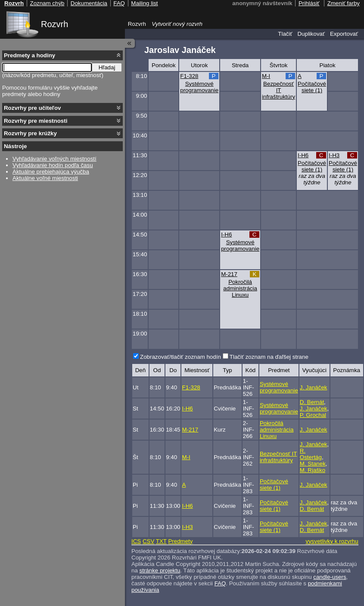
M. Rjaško (313, 470)
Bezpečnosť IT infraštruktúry (278, 90)
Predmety (180, 541)
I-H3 (334, 155)
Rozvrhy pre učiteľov (33, 108)
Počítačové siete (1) (312, 87)
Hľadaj (107, 67)
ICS (136, 541)
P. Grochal (313, 415)
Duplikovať (311, 34)
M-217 (229, 274)
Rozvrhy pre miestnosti (36, 121)
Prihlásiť (309, 3)
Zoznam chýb (47, 3)
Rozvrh (54, 24)
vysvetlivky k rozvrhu (332, 541)
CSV (148, 541)
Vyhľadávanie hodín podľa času (53, 165)
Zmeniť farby (344, 3)
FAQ (220, 583)
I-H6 (303, 155)
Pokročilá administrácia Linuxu (240, 288)
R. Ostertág (311, 454)
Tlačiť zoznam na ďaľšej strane (269, 357)
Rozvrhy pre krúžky (30, 133)
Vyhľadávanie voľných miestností (54, 159)
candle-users (330, 577)
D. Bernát (312, 402)
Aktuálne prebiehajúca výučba (51, 172)
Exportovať (344, 34)
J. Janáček (314, 387)
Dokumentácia (89, 3)
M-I (266, 76)
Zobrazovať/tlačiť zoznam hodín (180, 357)
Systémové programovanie (199, 87)
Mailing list (144, 3)
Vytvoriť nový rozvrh (177, 24)
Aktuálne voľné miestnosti (45, 178)
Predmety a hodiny (30, 55)
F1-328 (189, 76)
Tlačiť (285, 34)
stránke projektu (160, 570)
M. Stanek (313, 464)
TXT (161, 541)
